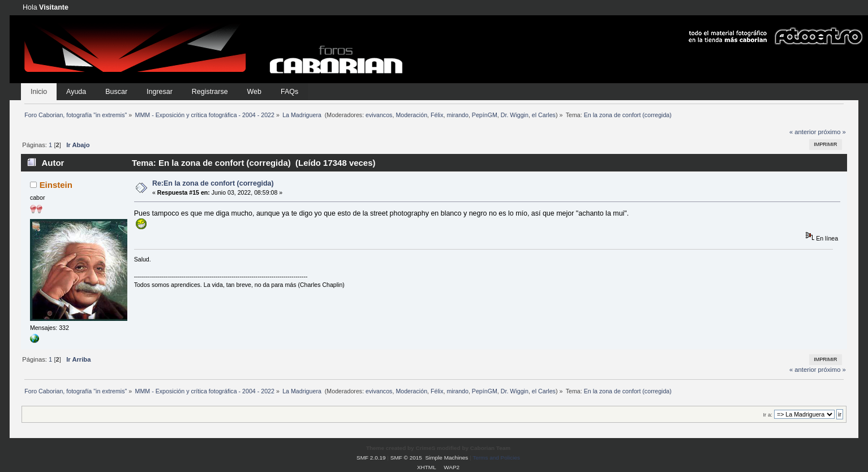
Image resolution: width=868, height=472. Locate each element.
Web (254, 92)
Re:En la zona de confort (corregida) (213, 183)
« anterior (803, 132)
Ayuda (76, 92)
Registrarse (210, 92)
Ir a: (767, 415)
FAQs (289, 92)
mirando (457, 115)
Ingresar (160, 92)
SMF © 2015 (406, 458)
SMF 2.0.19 (371, 458)
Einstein (56, 185)
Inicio (39, 92)
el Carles (544, 115)
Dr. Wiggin (515, 115)
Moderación (411, 115)
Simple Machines (446, 458)
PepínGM (485, 115)
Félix (437, 115)
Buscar (116, 92)
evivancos (379, 115)
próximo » (832, 132)
